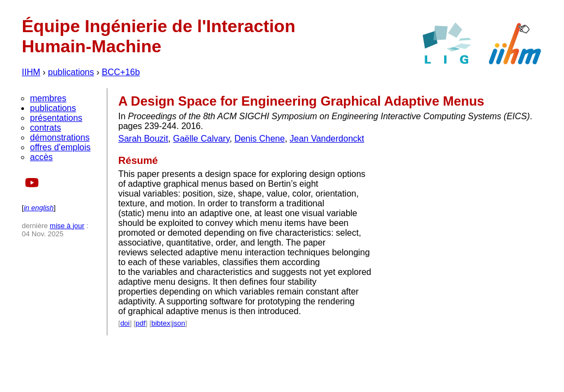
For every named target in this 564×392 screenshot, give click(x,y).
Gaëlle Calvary (202, 139)
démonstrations (60, 137)
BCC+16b (121, 72)
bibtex (161, 323)
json (179, 323)
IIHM (31, 72)
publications (71, 72)
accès (41, 157)
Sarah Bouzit (143, 139)
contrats (46, 128)
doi (125, 323)
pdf (141, 323)
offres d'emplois (60, 147)
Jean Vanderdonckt (327, 139)
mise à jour (67, 226)
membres (48, 98)
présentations (56, 118)
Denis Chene (260, 139)
